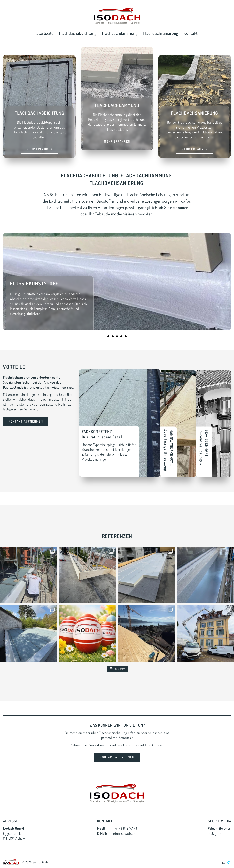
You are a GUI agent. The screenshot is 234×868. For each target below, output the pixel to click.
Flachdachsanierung (161, 33)
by (227, 861)
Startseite (45, 33)
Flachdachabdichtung (78, 33)
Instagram (215, 832)
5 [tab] (126, 336)
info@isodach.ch (124, 832)
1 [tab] (108, 336)
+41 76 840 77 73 (125, 827)
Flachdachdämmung (120, 33)
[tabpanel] (117, 282)
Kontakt (191, 33)
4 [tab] (121, 336)
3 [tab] (117, 336)
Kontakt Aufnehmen (26, 421)
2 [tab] (113, 336)
